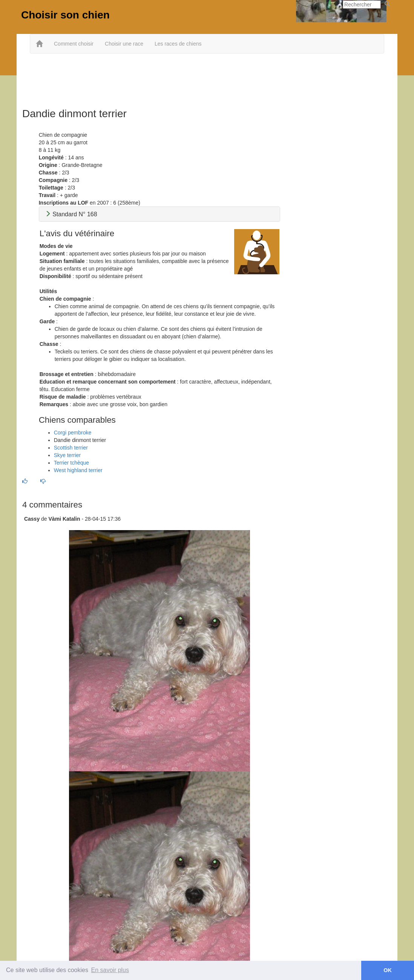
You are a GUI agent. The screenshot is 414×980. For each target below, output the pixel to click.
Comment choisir (74, 44)
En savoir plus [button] (110, 970)
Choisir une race (124, 44)
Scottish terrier (71, 448)
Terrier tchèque (71, 463)
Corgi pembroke (73, 433)
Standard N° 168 (71, 214)
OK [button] (388, 970)
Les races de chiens (178, 44)
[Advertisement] (207, 78)
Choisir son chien (65, 15)
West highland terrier (78, 470)
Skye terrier (67, 455)
